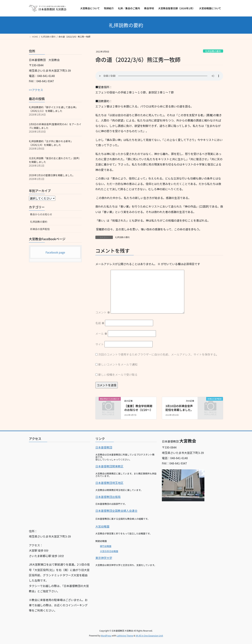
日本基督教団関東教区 (109, 466)
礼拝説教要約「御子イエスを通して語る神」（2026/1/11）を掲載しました (53, 109)
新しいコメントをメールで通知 (118, 364)
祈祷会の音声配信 (40, 229)
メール (101, 333)
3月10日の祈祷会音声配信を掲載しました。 (179, 408)
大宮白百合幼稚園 (109, 551)
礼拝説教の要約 (213, 51)
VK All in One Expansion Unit (149, 635)
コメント (103, 312)
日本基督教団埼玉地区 (109, 483)
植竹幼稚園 (106, 546)
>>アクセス (36, 90)
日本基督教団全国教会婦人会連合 (116, 511)
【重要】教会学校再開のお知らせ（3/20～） (138, 408)
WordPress (106, 635)
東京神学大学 (104, 558)
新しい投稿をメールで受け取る (118, 375)
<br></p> (59, 484)
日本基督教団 (104, 447)
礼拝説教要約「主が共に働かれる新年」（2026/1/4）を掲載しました (51, 143)
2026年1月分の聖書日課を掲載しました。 (52, 175)
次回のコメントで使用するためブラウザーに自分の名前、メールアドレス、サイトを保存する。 (159, 354)
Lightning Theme (125, 635)
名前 (100, 323)
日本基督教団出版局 (108, 497)
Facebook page (55, 252)
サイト (100, 344)
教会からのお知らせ (41, 214)
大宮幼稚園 (102, 526)
